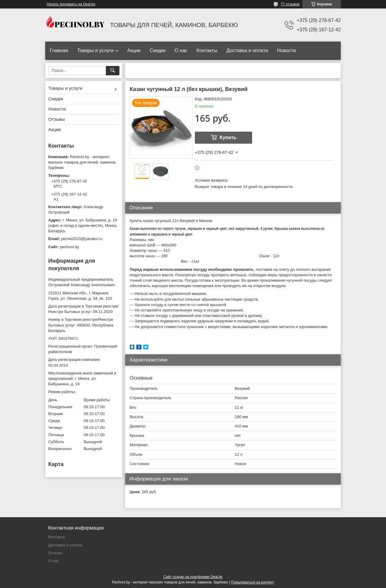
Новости (286, 50)
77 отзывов (290, 4)
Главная (59, 50)
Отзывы (57, 119)
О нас (181, 50)
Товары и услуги (95, 50)
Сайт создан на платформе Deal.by (193, 577)
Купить (228, 138)
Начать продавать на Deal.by (71, 4)
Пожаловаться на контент (252, 582)
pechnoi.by (70, 247)
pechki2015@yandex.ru (82, 239)
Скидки (158, 50)
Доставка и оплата (247, 50)
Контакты (207, 50)
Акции (134, 50)
